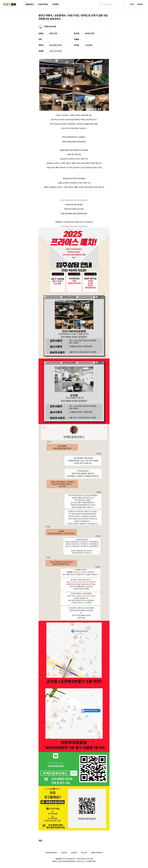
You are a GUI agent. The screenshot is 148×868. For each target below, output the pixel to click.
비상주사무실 (43, 4)
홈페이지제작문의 (97, 853)
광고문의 (74, 853)
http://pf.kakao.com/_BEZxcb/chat (74, 213)
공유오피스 (30, 4)
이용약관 (64, 853)
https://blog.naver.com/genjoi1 (74, 141)
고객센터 (55, 4)
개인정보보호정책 (51, 853)
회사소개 (84, 853)
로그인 (132, 4)
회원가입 (140, 4)
